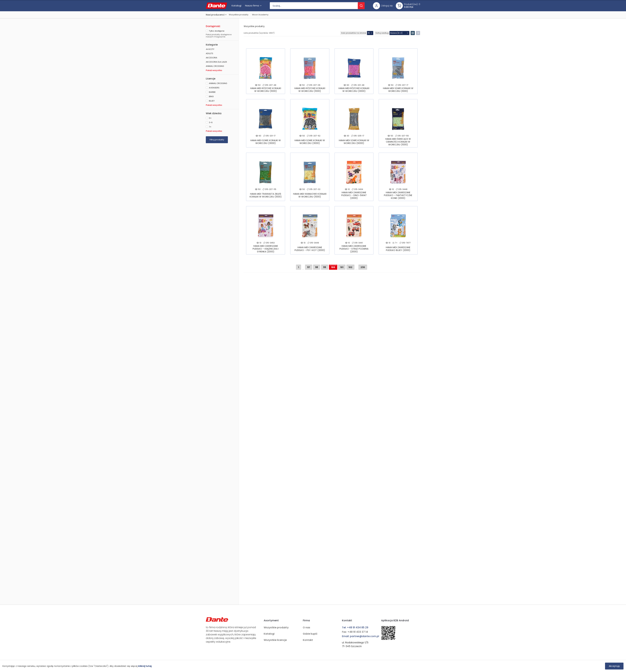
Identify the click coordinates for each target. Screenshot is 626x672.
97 (309, 267)
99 (325, 267)
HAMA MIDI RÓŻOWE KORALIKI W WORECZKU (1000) (266, 90)
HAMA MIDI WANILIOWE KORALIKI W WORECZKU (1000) (310, 195)
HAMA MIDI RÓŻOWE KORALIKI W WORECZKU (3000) (354, 90)
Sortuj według (382, 33)
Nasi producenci (215, 15)
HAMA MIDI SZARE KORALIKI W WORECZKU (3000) (266, 142)
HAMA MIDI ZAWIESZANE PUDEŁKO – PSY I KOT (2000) (310, 249)
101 (342, 267)
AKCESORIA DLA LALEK (216, 62)
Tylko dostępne (217, 31)
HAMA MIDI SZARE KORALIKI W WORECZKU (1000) (398, 90)
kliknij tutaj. (145, 666)
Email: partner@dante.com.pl (360, 636)
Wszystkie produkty (239, 15)
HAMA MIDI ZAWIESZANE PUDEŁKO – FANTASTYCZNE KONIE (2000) (398, 195)
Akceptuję (614, 666)
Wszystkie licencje (275, 640)
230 (363, 267)
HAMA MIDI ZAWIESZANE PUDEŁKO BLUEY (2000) (398, 249)
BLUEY (212, 101)
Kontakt (308, 640)
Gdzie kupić (310, 634)
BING (211, 96)
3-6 (211, 122)
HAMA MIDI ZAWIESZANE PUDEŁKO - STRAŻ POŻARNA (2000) (354, 249)
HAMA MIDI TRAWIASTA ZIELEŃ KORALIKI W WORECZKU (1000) (266, 195)
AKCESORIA (212, 58)
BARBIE (212, 92)
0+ (210, 118)
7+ (210, 127)
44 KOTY (210, 49)
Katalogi (269, 634)
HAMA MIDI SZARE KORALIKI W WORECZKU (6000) (354, 142)
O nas (307, 627)
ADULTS (209, 53)
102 (350, 267)
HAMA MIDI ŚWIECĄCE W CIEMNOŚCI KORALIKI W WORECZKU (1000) (398, 142)
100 (333, 267)
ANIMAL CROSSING (215, 66)
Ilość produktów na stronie (354, 33)
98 (317, 267)
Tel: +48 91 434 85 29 (355, 627)
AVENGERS (214, 88)
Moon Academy (260, 15)
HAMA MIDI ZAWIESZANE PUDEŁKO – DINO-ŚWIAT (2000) (354, 195)
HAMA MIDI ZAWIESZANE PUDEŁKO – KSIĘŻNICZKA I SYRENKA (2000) (266, 249)
